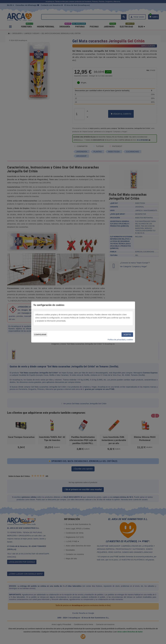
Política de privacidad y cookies (120, 340)
